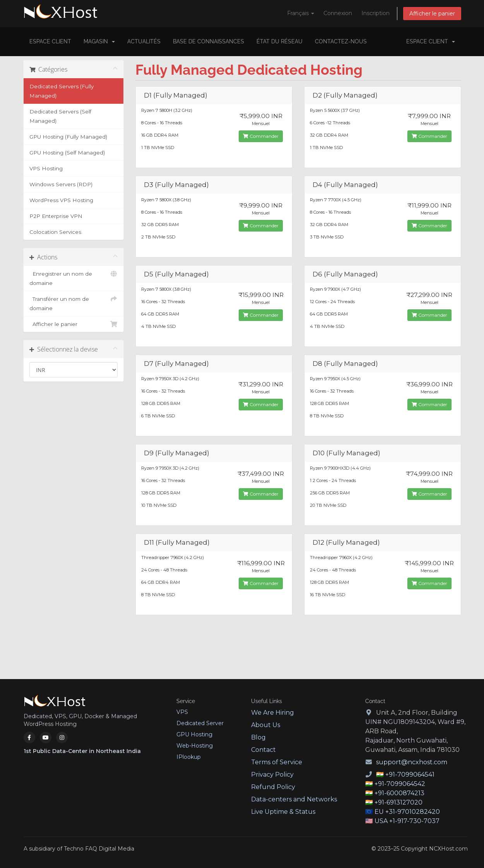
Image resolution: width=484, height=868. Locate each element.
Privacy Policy (272, 775)
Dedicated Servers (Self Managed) (60, 116)
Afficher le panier (432, 14)
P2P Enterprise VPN (56, 216)
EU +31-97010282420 (407, 812)
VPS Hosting (46, 168)
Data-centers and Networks (294, 799)
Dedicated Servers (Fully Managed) (62, 91)
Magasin (99, 41)
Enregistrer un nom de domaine (74, 278)
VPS (182, 712)
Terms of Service (277, 762)
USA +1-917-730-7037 (407, 821)
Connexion (338, 13)
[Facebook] (29, 738)
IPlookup (189, 757)
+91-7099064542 (400, 784)
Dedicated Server (200, 723)
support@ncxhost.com (412, 762)
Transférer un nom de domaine (74, 303)
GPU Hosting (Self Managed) (67, 153)
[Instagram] (62, 738)
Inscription (375, 13)
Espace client (50, 41)
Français (301, 13)
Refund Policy (273, 787)
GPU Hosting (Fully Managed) (68, 137)
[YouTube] (46, 738)
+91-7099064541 (410, 775)
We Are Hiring (273, 713)
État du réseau (280, 41)
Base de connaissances (209, 41)
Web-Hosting (195, 746)
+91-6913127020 (398, 802)
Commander (261, 136)
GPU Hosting (194, 734)
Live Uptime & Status (283, 812)
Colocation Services (55, 232)
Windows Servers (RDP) (61, 184)
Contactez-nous (341, 41)
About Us (266, 725)
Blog (258, 737)
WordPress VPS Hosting (61, 200)
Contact (263, 750)
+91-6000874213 (399, 793)
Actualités (144, 41)
